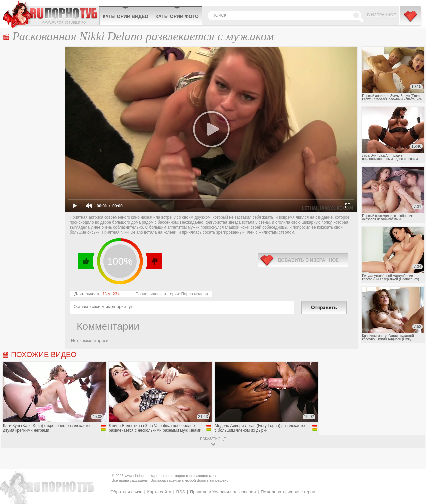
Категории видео (125, 16)
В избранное (382, 15)
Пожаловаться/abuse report (288, 492)
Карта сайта (159, 492)
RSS (181, 492)
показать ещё (213, 439)
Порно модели (194, 294)
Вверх (413, 475)
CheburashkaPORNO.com (51, 14)
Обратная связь (126, 492)
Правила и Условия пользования (223, 492)
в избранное (303, 260)
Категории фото (177, 16)
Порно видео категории (157, 294)
